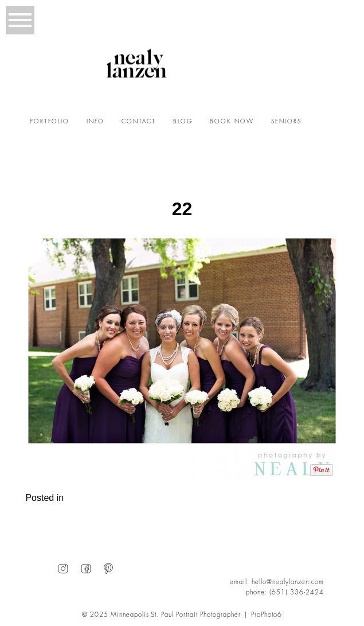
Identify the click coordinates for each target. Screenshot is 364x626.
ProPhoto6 (267, 615)
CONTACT (139, 122)
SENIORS (286, 122)
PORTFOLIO (50, 122)
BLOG (183, 122)
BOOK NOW (232, 122)
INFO (95, 122)
